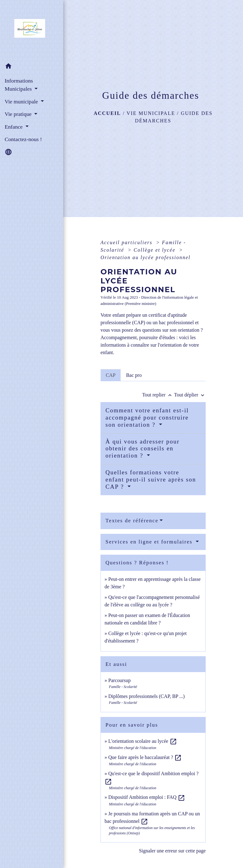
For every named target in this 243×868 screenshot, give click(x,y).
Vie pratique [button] (19, 114)
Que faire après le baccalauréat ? (145, 757)
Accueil (107, 113)
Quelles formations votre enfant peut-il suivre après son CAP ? (151, 479)
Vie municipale (151, 113)
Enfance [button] (14, 127)
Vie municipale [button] (22, 102)
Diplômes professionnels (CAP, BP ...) (147, 696)
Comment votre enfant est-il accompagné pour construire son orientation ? (147, 417)
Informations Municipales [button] (19, 85)
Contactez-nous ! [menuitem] (23, 139)
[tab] (111, 375)
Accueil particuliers (127, 242)
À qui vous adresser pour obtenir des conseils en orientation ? (143, 449)
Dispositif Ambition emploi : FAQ (147, 797)
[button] (32, 67)
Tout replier (158, 395)
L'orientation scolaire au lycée (143, 741)
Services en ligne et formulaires (150, 542)
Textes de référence (132, 521)
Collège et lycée (156, 250)
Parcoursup (119, 680)
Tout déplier (190, 395)
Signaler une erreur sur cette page (172, 851)
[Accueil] (32, 30)
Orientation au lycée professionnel (145, 257)
